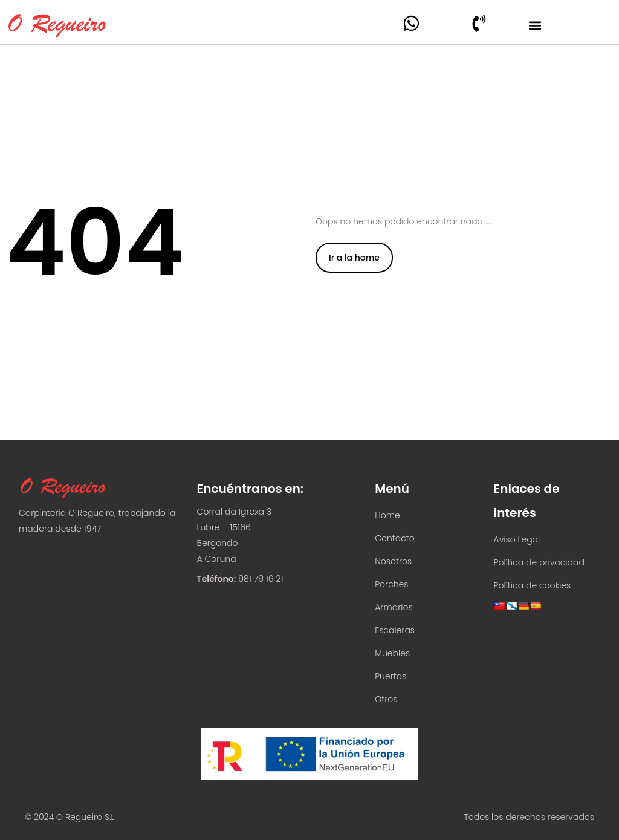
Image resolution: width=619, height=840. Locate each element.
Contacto (395, 538)
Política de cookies (533, 585)
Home (387, 515)
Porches (391, 584)
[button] (535, 25)
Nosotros (393, 561)
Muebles (392, 653)
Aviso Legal (517, 539)
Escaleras (395, 630)
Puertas (391, 676)
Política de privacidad (539, 562)
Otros (386, 699)
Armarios (394, 607)
